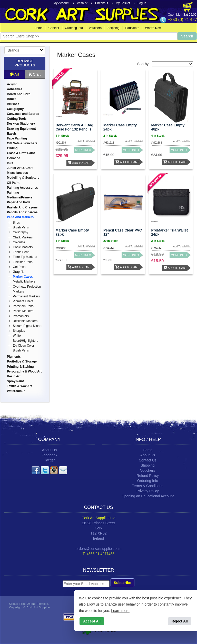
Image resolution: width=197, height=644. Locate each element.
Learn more (120, 611)
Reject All (180, 621)
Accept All (92, 621)
